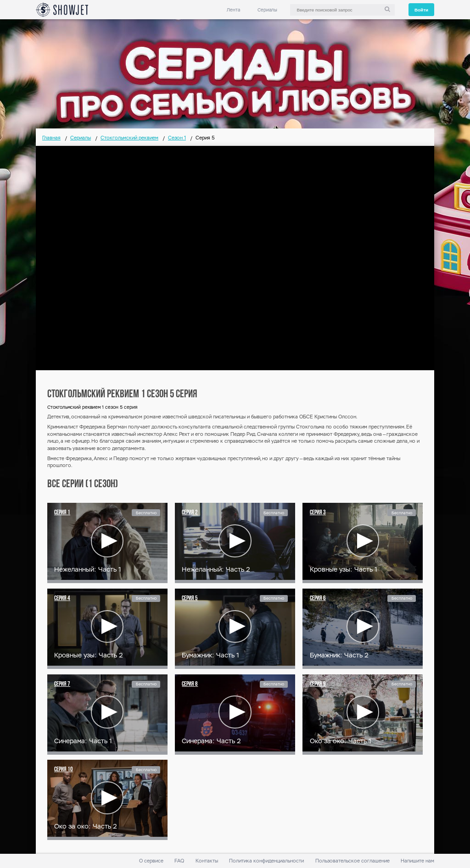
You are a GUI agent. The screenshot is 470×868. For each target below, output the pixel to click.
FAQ (179, 861)
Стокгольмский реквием (129, 138)
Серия (62, 513)
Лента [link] (233, 10)
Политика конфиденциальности (266, 861)
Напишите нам (417, 861)
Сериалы (267, 10)
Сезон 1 (177, 138)
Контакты (207, 861)
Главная (51, 138)
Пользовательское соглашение (352, 861)
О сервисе (151, 861)
